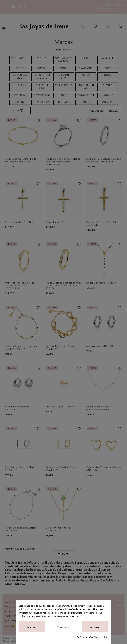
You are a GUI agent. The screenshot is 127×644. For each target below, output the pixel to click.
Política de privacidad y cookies (93, 637)
